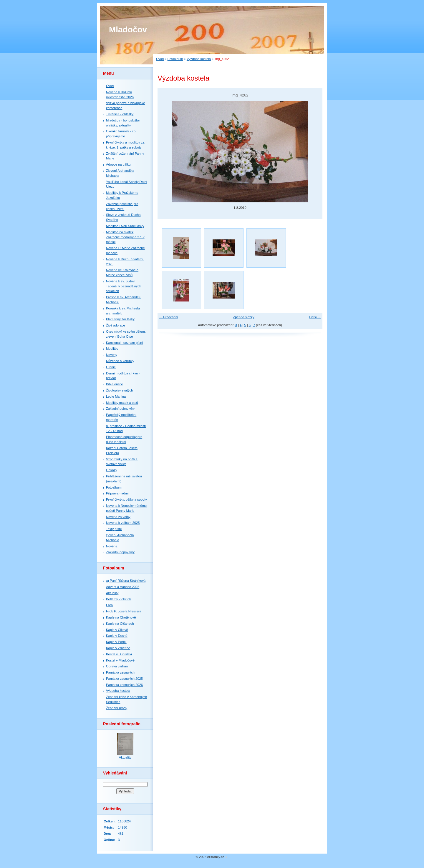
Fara (109, 605)
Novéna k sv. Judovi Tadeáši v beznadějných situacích (124, 286)
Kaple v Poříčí (116, 642)
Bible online (115, 384)
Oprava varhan (117, 666)
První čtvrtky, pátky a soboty (126, 499)
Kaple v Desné (117, 636)
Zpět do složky (244, 317)
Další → (315, 317)
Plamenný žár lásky (120, 319)
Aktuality (112, 593)
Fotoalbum (175, 59)
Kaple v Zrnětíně (118, 648)
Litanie (111, 367)
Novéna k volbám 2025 (123, 523)
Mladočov (128, 30)
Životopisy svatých (119, 390)
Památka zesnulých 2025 (124, 679)
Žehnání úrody (117, 708)
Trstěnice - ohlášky (120, 114)
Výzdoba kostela (199, 59)
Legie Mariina (116, 396)
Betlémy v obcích (119, 599)
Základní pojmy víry (120, 409)
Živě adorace (116, 325)
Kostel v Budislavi (119, 654)
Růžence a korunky (120, 361)
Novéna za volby (118, 517)
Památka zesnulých (120, 672)
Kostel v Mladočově (120, 660)
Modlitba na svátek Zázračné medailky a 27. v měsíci (125, 237)
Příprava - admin (118, 493)
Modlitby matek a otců (122, 403)
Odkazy (112, 470)
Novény (112, 355)
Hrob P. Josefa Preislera (124, 611)
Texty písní (114, 529)
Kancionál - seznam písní (125, 343)
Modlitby (112, 349)
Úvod (160, 59)
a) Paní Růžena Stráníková (126, 581)
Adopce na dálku (118, 164)
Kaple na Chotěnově (121, 617)
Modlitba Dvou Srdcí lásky (125, 226)
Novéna (112, 546)
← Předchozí (169, 317)
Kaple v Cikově (117, 630)
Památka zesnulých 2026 (124, 685)
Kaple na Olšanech (120, 624)
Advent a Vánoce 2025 (123, 587)
